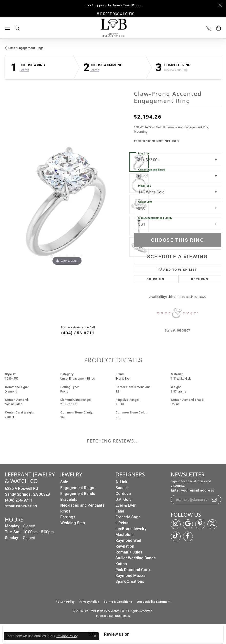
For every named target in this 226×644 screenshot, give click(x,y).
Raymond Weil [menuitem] (128, 540)
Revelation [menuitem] (125, 546)
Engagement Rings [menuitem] (77, 488)
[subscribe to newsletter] (214, 500)
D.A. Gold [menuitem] (123, 499)
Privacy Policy (89, 602)
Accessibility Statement (154, 602)
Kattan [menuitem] (121, 564)
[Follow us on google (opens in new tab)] (188, 524)
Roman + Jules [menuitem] (129, 552)
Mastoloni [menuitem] (124, 535)
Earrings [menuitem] (68, 517)
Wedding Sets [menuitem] (73, 523)
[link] (115, 14)
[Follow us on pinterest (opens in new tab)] (200, 524)
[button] (22, 28)
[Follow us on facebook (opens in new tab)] (188, 536)
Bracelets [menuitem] (69, 499)
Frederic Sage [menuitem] (128, 517)
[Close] (220, 5)
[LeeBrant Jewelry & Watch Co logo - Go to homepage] (113, 28)
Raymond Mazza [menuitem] (130, 576)
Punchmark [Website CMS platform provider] (122, 616)
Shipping (156, 279)
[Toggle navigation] (7, 28)
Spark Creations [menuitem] (130, 581)
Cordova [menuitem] (123, 494)
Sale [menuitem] (64, 482)
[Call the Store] (19, 500)
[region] (67, 205)
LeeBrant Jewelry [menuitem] (131, 529)
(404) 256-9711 (78, 332)
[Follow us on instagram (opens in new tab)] (176, 524)
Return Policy (65, 602)
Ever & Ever (123, 379)
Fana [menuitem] (120, 511)
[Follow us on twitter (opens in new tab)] (212, 524)
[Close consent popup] (95, 636)
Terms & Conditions (118, 602)
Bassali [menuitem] (122, 488)
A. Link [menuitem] (121, 482)
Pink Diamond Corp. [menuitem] (133, 570)
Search (24, 70)
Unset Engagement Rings (26, 48)
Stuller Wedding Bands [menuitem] (136, 558)
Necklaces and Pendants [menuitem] (82, 505)
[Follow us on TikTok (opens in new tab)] (176, 536)
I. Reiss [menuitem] (122, 523)
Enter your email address (192, 490)
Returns (200, 279)
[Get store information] (21, 506)
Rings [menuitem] (65, 511)
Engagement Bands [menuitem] (78, 494)
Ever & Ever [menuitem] (126, 505)
